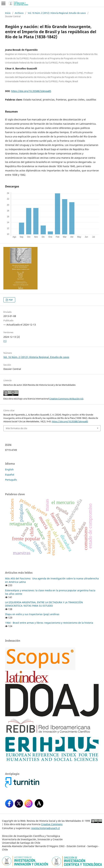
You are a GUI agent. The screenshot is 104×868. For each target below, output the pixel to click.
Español (10, 475)
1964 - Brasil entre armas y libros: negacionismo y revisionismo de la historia (49, 623)
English (9, 469)
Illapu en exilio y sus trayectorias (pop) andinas (32, 614)
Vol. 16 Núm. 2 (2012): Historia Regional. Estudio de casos (57, 13)
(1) (5, 341)
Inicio (8, 13)
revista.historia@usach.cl (46, 828)
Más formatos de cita (16, 428)
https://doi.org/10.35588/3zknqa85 (31, 91)
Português (11, 480)
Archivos (19, 13)
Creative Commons (52, 824)
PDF (10, 300)
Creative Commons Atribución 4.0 (66, 399)
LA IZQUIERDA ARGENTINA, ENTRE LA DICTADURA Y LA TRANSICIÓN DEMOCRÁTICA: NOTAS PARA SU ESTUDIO (44, 604)
